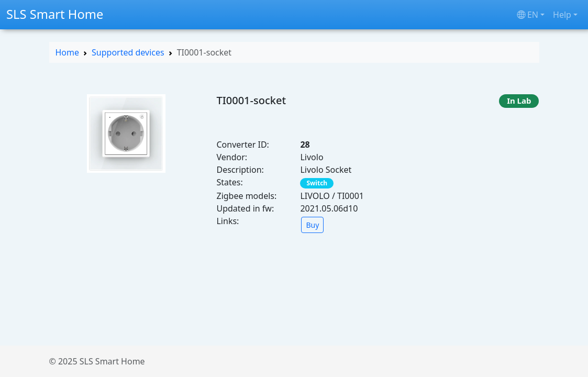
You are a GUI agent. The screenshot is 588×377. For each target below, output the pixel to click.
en (528, 15)
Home (68, 52)
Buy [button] (312, 225)
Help (562, 15)
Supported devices (128, 52)
